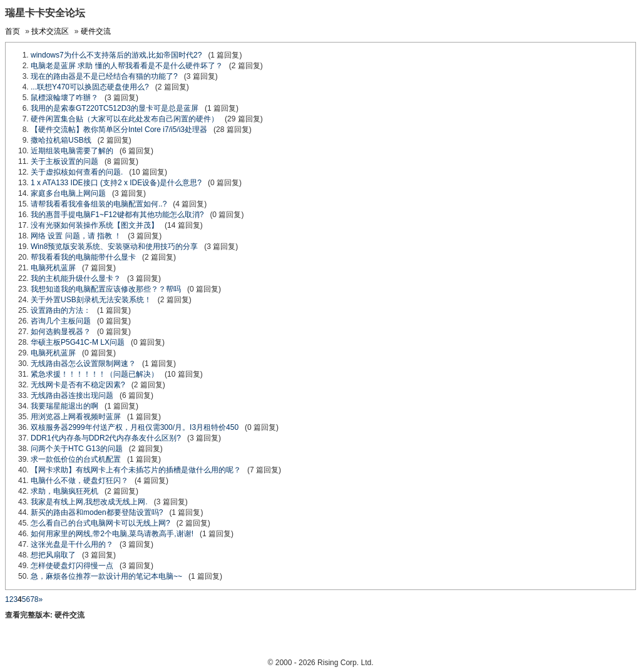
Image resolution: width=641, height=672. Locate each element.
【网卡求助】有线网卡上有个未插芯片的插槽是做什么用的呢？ (136, 470)
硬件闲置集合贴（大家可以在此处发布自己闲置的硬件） (125, 119)
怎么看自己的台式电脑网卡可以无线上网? (100, 523)
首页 (13, 31)
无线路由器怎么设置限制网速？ (83, 364)
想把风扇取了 (53, 555)
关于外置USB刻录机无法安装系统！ (91, 300)
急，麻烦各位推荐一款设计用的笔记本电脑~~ (106, 576)
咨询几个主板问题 (61, 321)
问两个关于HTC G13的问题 (77, 449)
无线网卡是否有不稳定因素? (78, 385)
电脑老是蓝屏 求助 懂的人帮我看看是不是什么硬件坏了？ (127, 66)
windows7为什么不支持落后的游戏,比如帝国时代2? (116, 55)
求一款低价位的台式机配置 (76, 459)
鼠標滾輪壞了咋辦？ (64, 98)
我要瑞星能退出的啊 (64, 406)
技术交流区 (50, 31)
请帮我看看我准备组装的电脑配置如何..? (99, 204)
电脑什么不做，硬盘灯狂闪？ (79, 481)
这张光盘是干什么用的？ (72, 544)
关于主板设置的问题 (64, 161)
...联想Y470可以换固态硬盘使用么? (90, 87)
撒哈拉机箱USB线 (61, 140)
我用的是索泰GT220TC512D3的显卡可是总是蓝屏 (115, 108)
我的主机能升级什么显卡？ (76, 278)
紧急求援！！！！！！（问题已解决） (95, 374)
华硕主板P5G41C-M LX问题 (78, 342)
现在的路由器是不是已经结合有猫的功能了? (104, 76)
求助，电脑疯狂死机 (64, 491)
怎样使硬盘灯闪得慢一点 (72, 566)
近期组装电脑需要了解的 (72, 151)
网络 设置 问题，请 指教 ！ (76, 236)
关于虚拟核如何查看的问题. (77, 172)
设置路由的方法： (61, 310)
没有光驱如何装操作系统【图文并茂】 (95, 225)
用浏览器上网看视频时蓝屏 (76, 417)
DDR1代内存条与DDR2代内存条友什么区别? (106, 438)
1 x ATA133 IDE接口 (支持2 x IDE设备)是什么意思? (116, 183)
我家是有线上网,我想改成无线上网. (89, 502)
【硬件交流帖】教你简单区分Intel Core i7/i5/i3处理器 (119, 130)
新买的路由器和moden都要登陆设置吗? (97, 512)
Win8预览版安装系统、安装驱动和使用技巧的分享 (114, 247)
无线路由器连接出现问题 (72, 395)
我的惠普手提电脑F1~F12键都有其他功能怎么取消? (117, 215)
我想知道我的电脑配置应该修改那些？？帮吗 (106, 289)
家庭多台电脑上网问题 (68, 193)
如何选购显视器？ (61, 332)
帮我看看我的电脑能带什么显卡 (83, 257)
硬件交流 (96, 31)
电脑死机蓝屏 (53, 268)
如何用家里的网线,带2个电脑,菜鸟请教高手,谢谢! (112, 534)
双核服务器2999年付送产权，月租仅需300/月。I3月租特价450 (135, 427)
